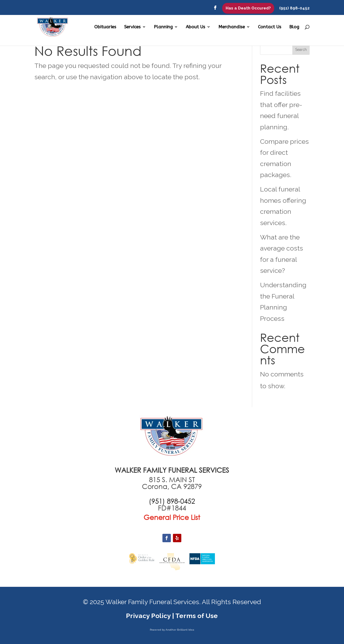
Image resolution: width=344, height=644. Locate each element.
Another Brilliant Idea (180, 630)
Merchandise (232, 27)
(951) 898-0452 (294, 8)
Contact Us (270, 27)
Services (132, 27)
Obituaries (105, 27)
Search (301, 50)
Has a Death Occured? (248, 8)
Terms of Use (197, 616)
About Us (195, 27)
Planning (163, 27)
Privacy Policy (148, 616)
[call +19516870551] (172, 501)
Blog (294, 27)
